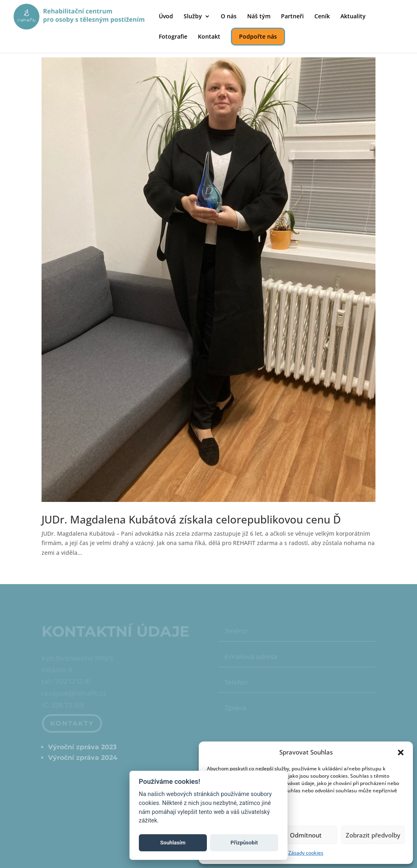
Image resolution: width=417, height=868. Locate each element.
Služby (193, 17)
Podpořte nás (258, 36)
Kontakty (73, 723)
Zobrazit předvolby (373, 835)
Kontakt (209, 37)
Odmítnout (306, 835)
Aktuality (353, 17)
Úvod (166, 17)
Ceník (322, 17)
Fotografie (173, 37)
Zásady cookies (306, 853)
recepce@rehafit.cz (74, 694)
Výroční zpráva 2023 (82, 747)
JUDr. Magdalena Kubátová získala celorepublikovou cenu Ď (191, 519)
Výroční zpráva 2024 (83, 758)
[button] (401, 752)
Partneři (292, 17)
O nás (229, 17)
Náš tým (259, 17)
